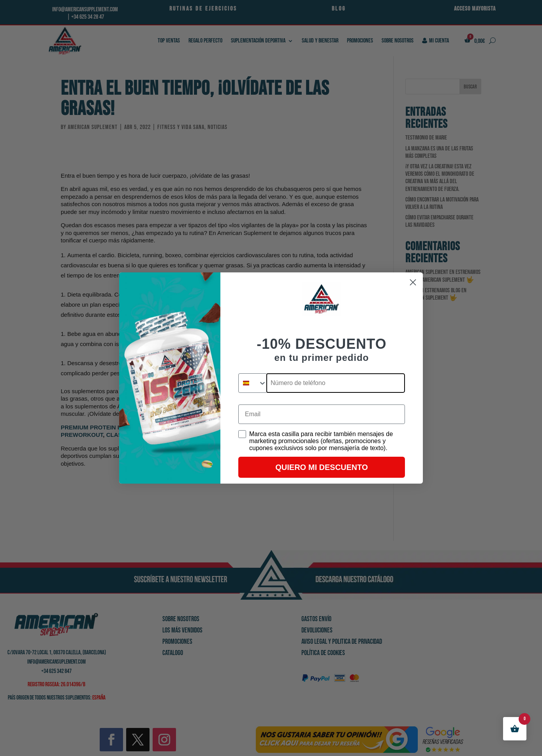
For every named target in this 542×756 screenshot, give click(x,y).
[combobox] (253, 383)
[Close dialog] (413, 282)
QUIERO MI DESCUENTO (321, 467)
